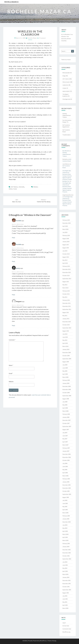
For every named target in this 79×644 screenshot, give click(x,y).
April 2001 (65, 605)
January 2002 (66, 577)
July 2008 (65, 402)
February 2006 (66, 479)
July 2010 (65, 334)
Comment (12, 340)
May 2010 (65, 340)
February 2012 (66, 300)
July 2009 (65, 365)
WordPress (43, 641)
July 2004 (65, 525)
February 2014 (66, 266)
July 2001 (65, 596)
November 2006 (67, 457)
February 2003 (66, 543)
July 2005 (65, 500)
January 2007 (66, 451)
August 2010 (66, 331)
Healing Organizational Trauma (67, 115)
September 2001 (67, 590)
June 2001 (65, 599)
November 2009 (67, 353)
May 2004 (65, 528)
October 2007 (66, 423)
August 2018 (66, 239)
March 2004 (65, 534)
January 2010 (66, 349)
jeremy (18, 268)
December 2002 (67, 550)
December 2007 (67, 420)
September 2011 (67, 309)
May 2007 (65, 439)
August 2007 (66, 430)
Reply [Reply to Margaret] (13, 325)
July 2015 (65, 251)
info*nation (14, 187)
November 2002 (67, 553)
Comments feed (67, 629)
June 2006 (65, 466)
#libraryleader (66, 73)
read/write (65, 85)
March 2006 (65, 476)
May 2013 (65, 285)
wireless (36, 187)
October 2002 (66, 556)
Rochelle (19, 221)
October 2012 (66, 294)
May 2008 (65, 405)
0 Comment (42, 38)
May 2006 (65, 470)
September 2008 (67, 396)
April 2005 (65, 510)
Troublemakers (67, 135)
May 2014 (65, 260)
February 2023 (66, 220)
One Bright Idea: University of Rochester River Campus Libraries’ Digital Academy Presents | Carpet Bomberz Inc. (67, 176)
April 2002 (65, 571)
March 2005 (65, 513)
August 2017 (66, 245)
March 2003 (65, 540)
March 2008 (65, 411)
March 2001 (65, 608)
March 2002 (65, 574)
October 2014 (66, 254)
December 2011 (67, 303)
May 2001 (65, 602)
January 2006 (66, 482)
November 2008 (67, 389)
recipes (64, 88)
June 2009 (65, 368)
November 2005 (67, 488)
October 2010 (66, 325)
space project (66, 91)
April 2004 (65, 531)
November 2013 (67, 272)
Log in (64, 623)
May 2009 (65, 371)
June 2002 (65, 565)
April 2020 (65, 226)
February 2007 (66, 448)
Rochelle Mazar (32, 38)
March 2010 (65, 346)
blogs (64, 76)
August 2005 (66, 497)
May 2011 (65, 316)
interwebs (21, 187)
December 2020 (67, 223)
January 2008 (66, 417)
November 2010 (67, 322)
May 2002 (65, 568)
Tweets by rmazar (66, 60)
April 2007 (65, 442)
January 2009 (66, 383)
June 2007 (65, 436)
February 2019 (66, 235)
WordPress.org (66, 632)
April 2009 (65, 374)
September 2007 (67, 426)
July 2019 (65, 232)
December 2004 (67, 522)
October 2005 (66, 491)
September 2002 (67, 559)
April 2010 (65, 343)
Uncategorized (66, 99)
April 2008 (65, 408)
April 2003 (65, 537)
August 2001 (66, 593)
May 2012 (65, 297)
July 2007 (65, 433)
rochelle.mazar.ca (11, 2)
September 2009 (67, 359)
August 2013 (66, 282)
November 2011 (67, 306)
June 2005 (65, 503)
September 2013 (67, 279)
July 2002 (65, 562)
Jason (11, 83)
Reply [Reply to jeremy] (13, 295)
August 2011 (66, 312)
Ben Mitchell (66, 151)
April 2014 (65, 263)
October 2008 (66, 393)
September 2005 (67, 494)
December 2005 (67, 485)
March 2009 (65, 377)
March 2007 (65, 445)
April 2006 (65, 473)
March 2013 (65, 288)
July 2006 (65, 463)
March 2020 (65, 229)
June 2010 (65, 337)
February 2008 (66, 414)
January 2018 (66, 242)
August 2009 (66, 362)
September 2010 (67, 328)
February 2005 (66, 516)
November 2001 (67, 584)
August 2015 (66, 248)
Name (11, 365)
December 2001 (67, 580)
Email (11, 373)
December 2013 (67, 269)
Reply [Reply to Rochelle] (13, 238)
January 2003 (66, 547)
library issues (13, 189)
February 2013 (66, 291)
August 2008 (66, 399)
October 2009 (66, 356)
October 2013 (66, 275)
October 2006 (66, 460)
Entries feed (66, 626)
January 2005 (66, 519)
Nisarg (54, 641)
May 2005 (65, 507)
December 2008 (67, 386)
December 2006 (67, 454)
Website (11, 382)
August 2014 (66, 257)
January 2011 (66, 319)
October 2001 (66, 587)
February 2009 (66, 380)
